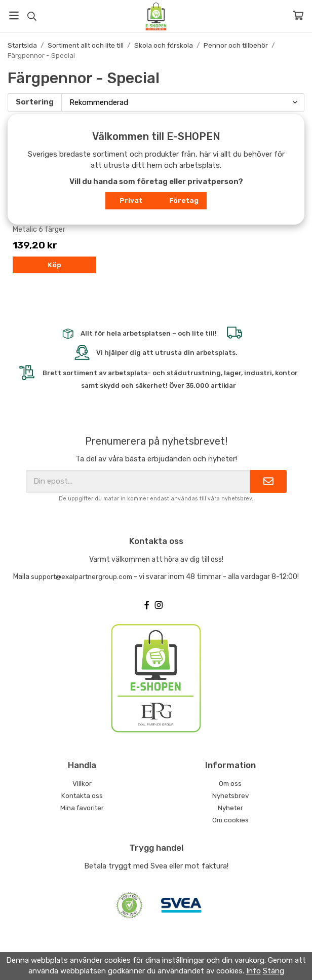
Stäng (274, 971)
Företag (184, 200)
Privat (131, 200)
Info (253, 971)
